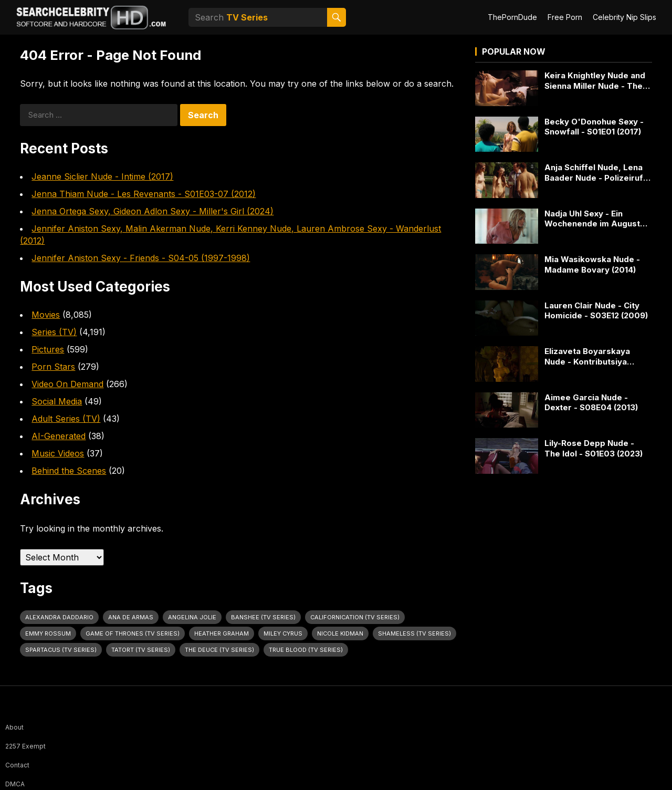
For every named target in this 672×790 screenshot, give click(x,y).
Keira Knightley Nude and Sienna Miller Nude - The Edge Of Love (595, 81)
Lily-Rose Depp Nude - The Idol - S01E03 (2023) (594, 448)
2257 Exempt (25, 746)
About (14, 727)
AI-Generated (59, 436)
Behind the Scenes (69, 471)
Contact (17, 765)
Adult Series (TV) (66, 419)
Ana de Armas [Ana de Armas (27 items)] (131, 617)
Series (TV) (54, 332)
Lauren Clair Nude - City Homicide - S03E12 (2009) (596, 311)
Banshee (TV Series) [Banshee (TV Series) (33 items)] (263, 617)
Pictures (48, 349)
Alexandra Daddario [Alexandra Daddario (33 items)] (59, 617)
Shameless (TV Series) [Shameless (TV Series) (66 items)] (414, 633)
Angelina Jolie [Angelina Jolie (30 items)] (192, 617)
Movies (46, 315)
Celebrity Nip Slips (624, 17)
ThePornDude (512, 17)
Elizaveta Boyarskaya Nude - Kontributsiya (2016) (587, 356)
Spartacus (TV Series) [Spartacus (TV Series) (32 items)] (61, 650)
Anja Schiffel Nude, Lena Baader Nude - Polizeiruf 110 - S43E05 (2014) (594, 173)
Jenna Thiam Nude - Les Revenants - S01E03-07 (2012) (144, 194)
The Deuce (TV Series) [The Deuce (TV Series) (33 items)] (219, 650)
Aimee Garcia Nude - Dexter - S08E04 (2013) (591, 403)
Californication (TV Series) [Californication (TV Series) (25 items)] (355, 617)
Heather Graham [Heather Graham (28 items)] (222, 633)
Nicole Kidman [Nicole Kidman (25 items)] (340, 633)
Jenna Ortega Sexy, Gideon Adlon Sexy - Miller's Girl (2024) (153, 211)
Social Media (57, 401)
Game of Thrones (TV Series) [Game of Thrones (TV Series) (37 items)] (133, 633)
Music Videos (58, 453)
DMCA (15, 784)
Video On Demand (67, 384)
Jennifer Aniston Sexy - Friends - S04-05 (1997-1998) (141, 258)
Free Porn (565, 17)
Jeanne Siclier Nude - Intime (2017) (102, 176)
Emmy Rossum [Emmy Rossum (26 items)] (48, 633)
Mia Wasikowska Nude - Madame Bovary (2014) (592, 264)
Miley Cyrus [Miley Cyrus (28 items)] (283, 633)
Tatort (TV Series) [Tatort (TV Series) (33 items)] (141, 650)
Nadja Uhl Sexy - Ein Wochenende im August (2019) (592, 219)
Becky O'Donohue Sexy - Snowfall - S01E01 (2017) (594, 127)
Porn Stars (53, 367)
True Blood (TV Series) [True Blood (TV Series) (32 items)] (306, 650)
